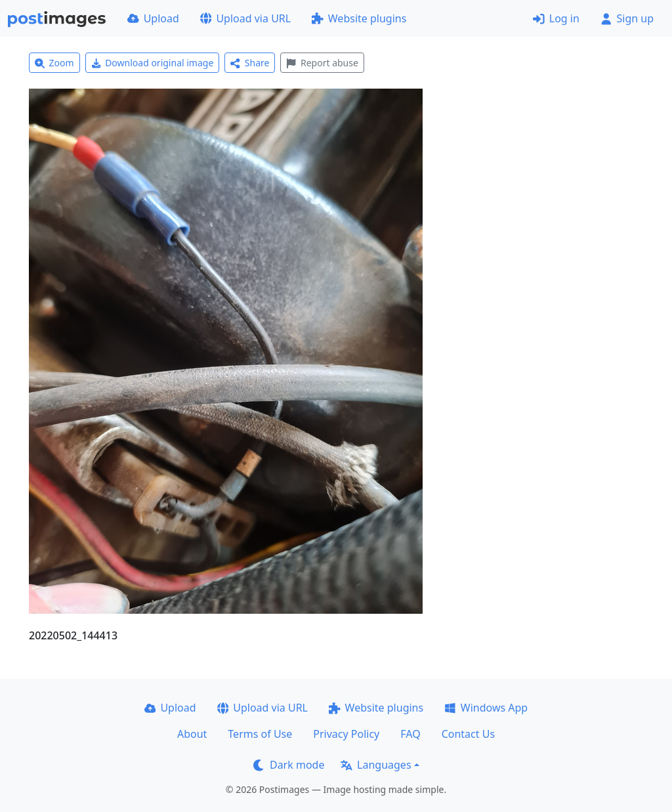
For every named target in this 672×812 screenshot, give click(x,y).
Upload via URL (245, 18)
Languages (376, 765)
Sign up (627, 18)
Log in (556, 18)
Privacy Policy (346, 734)
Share (250, 63)
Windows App (486, 708)
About (192, 734)
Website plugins (359, 18)
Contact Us (468, 734)
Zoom (54, 63)
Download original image (153, 63)
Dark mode (289, 765)
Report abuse (322, 63)
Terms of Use (260, 734)
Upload (153, 18)
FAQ (410, 734)
